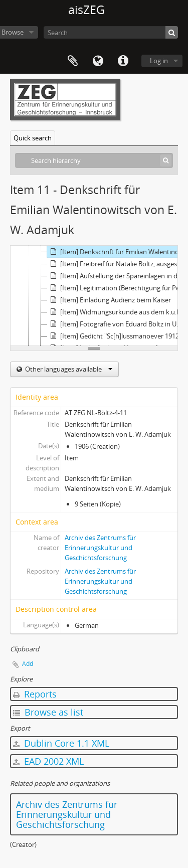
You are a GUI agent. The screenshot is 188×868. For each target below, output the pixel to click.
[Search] (111, 32)
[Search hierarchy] (94, 160)
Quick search (33, 138)
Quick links (123, 61)
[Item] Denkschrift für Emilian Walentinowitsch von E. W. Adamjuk (117, 252)
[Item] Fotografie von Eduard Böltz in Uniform (117, 324)
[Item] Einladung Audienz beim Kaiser (109, 300)
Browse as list (48, 712)
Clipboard (73, 61)
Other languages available (68, 369)
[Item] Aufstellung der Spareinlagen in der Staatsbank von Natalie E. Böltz (117, 276)
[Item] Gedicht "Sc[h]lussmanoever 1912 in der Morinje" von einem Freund (117, 336)
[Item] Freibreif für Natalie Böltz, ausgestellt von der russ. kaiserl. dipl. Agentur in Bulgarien (117, 264)
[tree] (94, 296)
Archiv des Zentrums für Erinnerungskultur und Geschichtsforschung (100, 548)
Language (98, 61)
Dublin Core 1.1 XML (61, 743)
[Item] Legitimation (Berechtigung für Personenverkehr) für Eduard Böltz (117, 288)
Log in (159, 61)
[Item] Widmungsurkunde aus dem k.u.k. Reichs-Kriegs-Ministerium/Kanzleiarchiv (117, 312)
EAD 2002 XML (48, 761)
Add (28, 664)
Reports (35, 694)
